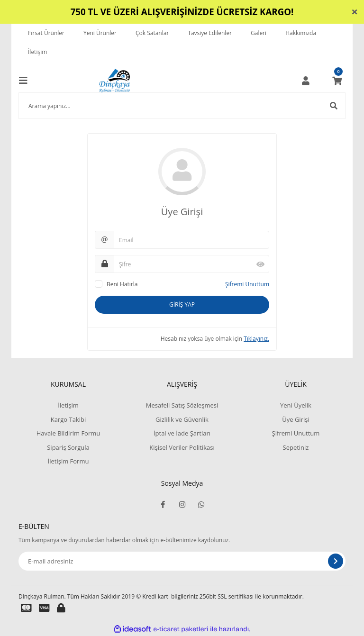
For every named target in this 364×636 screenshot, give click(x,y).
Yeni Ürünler (100, 33)
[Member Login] (306, 81)
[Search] (182, 106)
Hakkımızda (301, 33)
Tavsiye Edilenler (210, 33)
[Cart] (337, 81)
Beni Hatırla (122, 284)
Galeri (259, 33)
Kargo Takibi (68, 419)
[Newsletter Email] (182, 561)
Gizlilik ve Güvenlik (182, 419)
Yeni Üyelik (296, 405)
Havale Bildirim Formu (68, 433)
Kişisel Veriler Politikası (182, 447)
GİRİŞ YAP (182, 304)
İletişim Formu (68, 461)
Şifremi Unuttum (247, 284)
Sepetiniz (296, 447)
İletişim (37, 52)
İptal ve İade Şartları (182, 433)
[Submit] (336, 561)
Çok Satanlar (152, 33)
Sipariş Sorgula (68, 447)
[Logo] (114, 81)
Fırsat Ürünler (46, 33)
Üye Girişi (296, 419)
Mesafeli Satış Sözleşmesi (182, 405)
